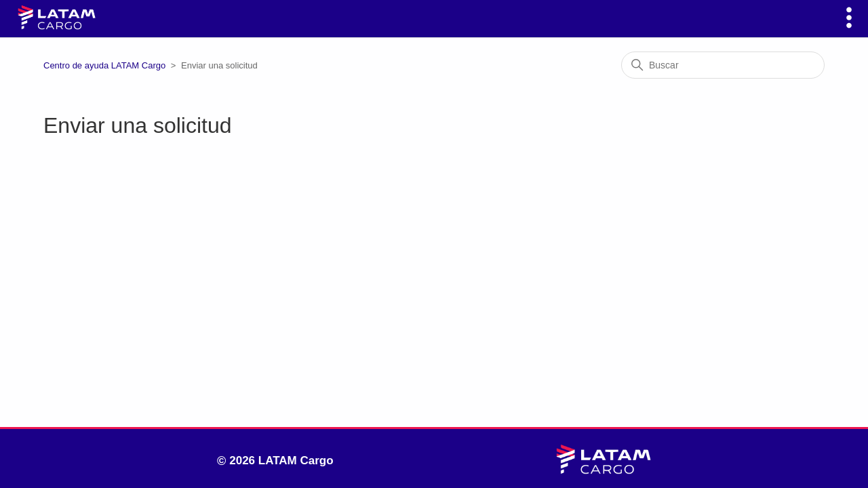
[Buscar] (723, 65)
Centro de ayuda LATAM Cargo (104, 65)
